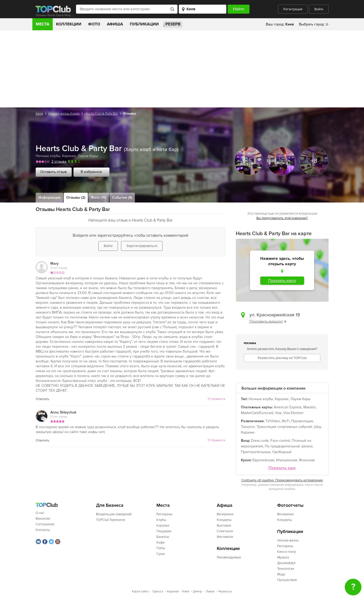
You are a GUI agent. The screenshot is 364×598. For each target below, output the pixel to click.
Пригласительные (256, 452)
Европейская (263, 460)
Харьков (173, 591)
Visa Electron (293, 413)
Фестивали (225, 537)
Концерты (224, 520)
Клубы (161, 520)
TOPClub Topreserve (111, 520)
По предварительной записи (289, 446)
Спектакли (225, 531)
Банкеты (163, 537)
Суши (161, 554)
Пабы (161, 548)
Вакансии (43, 519)
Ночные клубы (48, 156)
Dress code (260, 441)
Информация (49, 197)
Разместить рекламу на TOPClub (282, 358)
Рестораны (164, 514)
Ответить (43, 399)
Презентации (302, 421)
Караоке (69, 156)
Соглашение (45, 524)
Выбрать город (311, 24)
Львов (210, 591)
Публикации (144, 24)
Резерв (173, 24)
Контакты (43, 530)
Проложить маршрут (268, 321)
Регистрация (293, 9)
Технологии (286, 569)
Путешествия (287, 580)
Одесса (158, 591)
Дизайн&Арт (286, 563)
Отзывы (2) (76, 197)
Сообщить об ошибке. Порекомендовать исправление (282, 480)
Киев (39, 114)
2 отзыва (59, 162)
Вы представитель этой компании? (282, 218)
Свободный (282, 452)
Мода (281, 574)
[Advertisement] (182, 69)
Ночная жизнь (288, 540)
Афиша (115, 24)
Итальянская (287, 460)
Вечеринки (225, 514)
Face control (280, 441)
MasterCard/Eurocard (257, 413)
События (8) (122, 197)
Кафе (161, 542)
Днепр (197, 591)
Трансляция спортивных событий (284, 427)
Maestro (310, 407)
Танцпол (248, 427)
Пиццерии (164, 531)
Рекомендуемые (229, 557)
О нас (40, 513)
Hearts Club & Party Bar (101, 114)
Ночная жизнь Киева (64, 114)
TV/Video (273, 421)
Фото (94, 24)
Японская (307, 460)
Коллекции (69, 24)
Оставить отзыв (54, 172)
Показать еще (282, 468)
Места (43, 24)
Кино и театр (287, 552)
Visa (278, 413)
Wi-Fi (286, 421)
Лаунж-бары (88, 156)
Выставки (224, 526)
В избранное (91, 172)
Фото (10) (99, 197)
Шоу (317, 427)
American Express (288, 407)
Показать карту (282, 281)
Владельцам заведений (114, 514)
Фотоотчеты (290, 505)
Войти (319, 9)
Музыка (283, 557)
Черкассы (225, 591)
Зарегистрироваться (142, 246)
